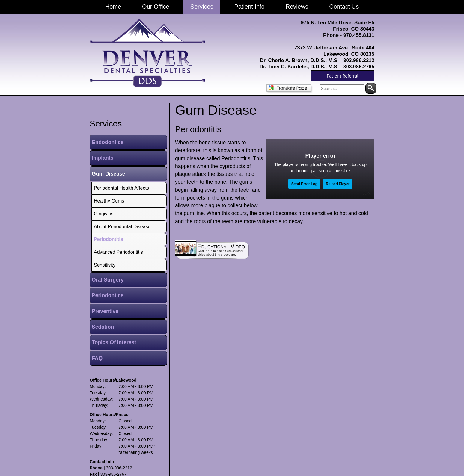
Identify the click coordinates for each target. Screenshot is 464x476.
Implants (103, 158)
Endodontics (108, 142)
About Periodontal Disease (122, 227)
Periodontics (108, 295)
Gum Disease (108, 174)
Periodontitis (198, 129)
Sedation (103, 327)
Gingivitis (104, 214)
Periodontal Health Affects (121, 188)
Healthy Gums (109, 201)
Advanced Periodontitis (118, 252)
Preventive (105, 311)
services (106, 124)
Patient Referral (343, 76)
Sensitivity (105, 265)
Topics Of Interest (114, 342)
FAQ (97, 358)
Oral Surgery (108, 280)
